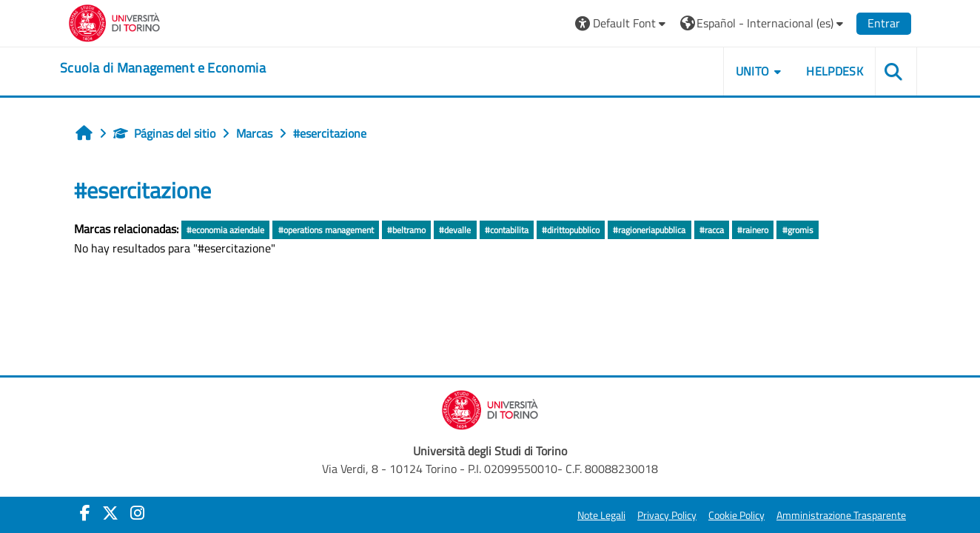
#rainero (753, 230)
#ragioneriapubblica (649, 230)
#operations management (326, 230)
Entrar (884, 23)
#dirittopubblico (571, 230)
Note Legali (601, 515)
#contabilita (507, 230)
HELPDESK (835, 71)
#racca (712, 230)
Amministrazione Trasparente (841, 515)
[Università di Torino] (114, 21)
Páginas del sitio (164, 133)
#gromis (798, 230)
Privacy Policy (667, 515)
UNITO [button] (753, 71)
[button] (622, 23)
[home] (163, 68)
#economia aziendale (225, 230)
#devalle (455, 230)
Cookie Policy (736, 515)
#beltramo (406, 230)
